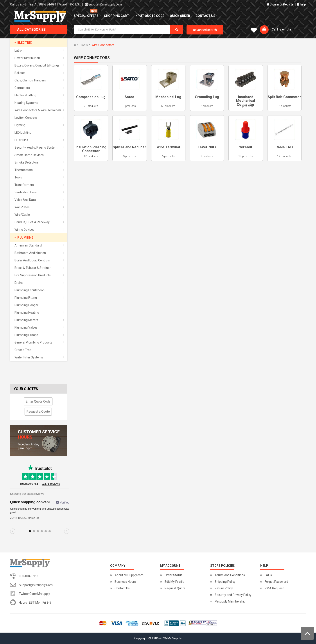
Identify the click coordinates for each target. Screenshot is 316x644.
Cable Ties (284, 147)
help (301, 4)
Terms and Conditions (230, 575)
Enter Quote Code (38, 401)
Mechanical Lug (168, 97)
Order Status (173, 575)
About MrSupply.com (129, 575)
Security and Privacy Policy (233, 595)
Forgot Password (276, 582)
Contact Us (122, 588)
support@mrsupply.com (105, 4)
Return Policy (224, 588)
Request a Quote (38, 412)
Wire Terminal (168, 147)
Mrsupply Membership (230, 601)
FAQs (268, 575)
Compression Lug (91, 97)
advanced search (205, 30)
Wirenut (246, 147)
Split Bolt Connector (284, 97)
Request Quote (175, 588)
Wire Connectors (103, 45)
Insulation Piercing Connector (91, 149)
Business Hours (125, 582)
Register (289, 4)
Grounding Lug (207, 97)
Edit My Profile (174, 582)
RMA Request (274, 588)
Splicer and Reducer (129, 147)
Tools (84, 45)
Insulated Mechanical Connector (246, 101)
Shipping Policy (225, 582)
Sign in (274, 4)
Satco (129, 97)
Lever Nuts (207, 147)
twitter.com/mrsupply (34, 594)
